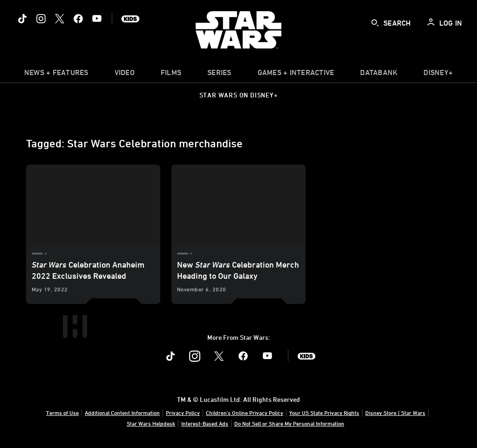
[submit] (375, 23)
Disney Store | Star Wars (395, 413)
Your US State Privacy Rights (324, 413)
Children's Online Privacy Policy (245, 413)
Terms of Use (62, 413)
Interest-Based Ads (205, 423)
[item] (56, 75)
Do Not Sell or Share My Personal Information (289, 423)
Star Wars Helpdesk (151, 423)
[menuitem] (125, 75)
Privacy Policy (183, 413)
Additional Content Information (122, 413)
